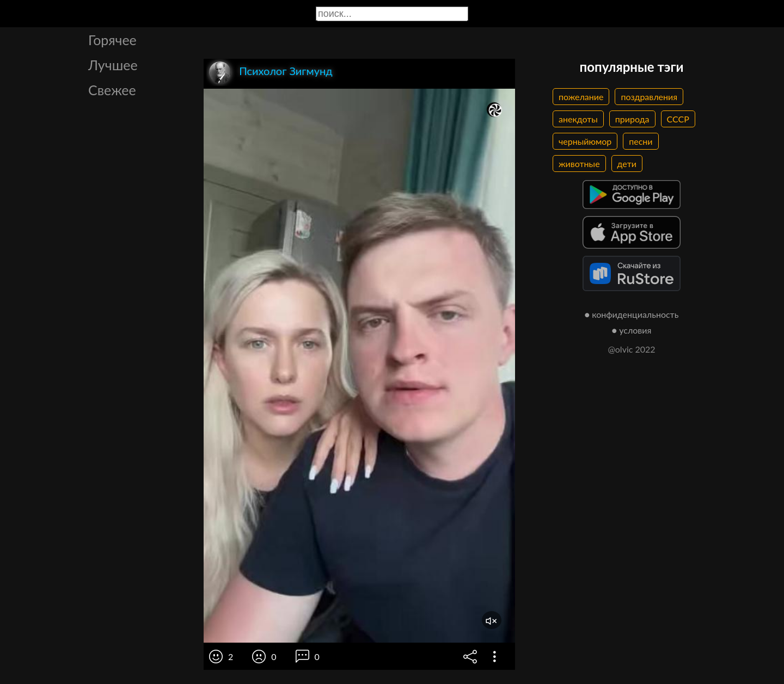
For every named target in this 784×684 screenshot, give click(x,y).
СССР (678, 119)
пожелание (581, 97)
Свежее (112, 90)
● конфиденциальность (632, 314)
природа (632, 119)
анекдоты (578, 119)
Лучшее (113, 65)
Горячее (112, 40)
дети (627, 164)
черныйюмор (585, 141)
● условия (632, 330)
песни (641, 141)
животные (579, 164)
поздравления (649, 97)
